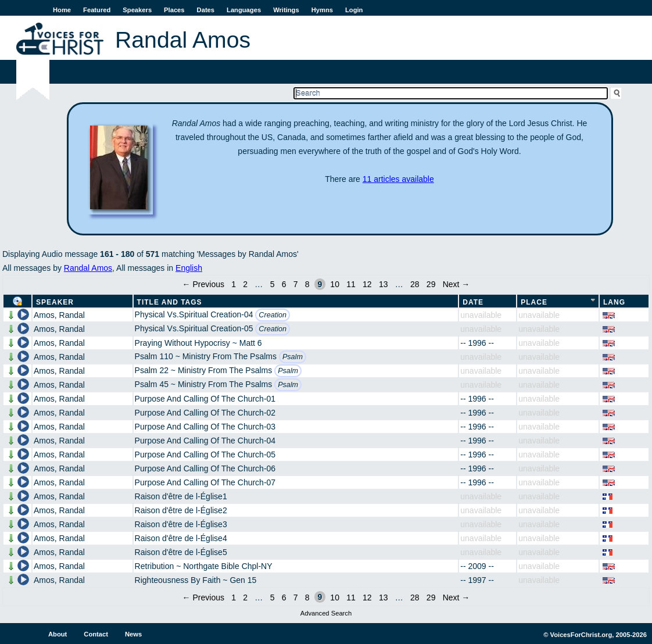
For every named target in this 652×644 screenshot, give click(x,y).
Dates (206, 10)
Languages (244, 10)
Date (473, 302)
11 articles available (398, 179)
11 (351, 284)
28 (415, 284)
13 (384, 284)
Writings (286, 10)
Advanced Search (326, 613)
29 (431, 284)
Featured (97, 10)
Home (62, 10)
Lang (614, 302)
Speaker (55, 302)
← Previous (203, 284)
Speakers (137, 10)
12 (367, 284)
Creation (273, 315)
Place (534, 302)
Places (174, 10)
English (189, 268)
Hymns (322, 10)
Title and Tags (170, 302)
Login (354, 10)
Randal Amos (88, 268)
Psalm (293, 357)
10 (335, 284)
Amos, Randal (59, 315)
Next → (456, 284)
